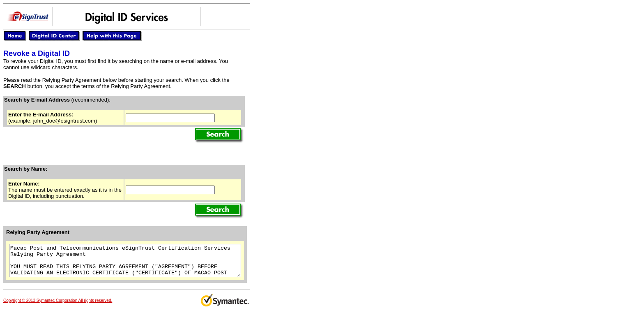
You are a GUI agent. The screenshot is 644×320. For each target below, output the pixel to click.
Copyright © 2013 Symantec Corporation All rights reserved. (58, 307)
